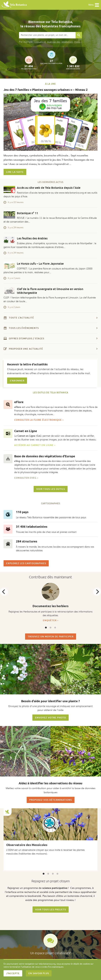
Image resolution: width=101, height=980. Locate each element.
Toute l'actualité (51, 318)
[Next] (97, 592)
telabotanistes (29, 63)
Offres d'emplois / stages (51, 338)
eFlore (19, 402)
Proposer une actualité (51, 349)
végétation (67, 42)
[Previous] (4, 592)
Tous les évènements (51, 328)
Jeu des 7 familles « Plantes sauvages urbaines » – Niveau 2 (46, 90)
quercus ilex (54, 42)
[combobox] (47, 35)
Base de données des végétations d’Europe (45, 456)
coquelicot (40, 42)
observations (73, 63)
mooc (77, 42)
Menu (94, 5)
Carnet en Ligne (26, 431)
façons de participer (51, 57)
